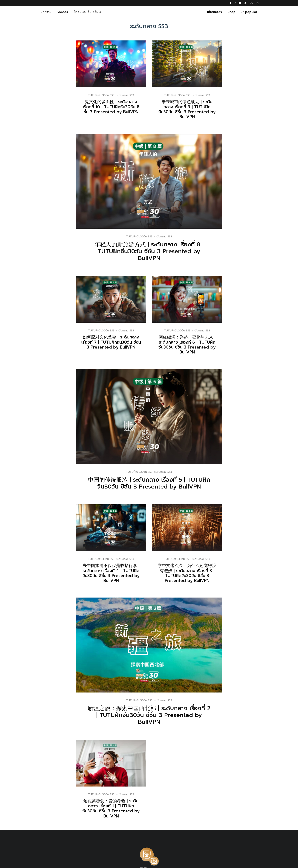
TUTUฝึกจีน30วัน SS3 (101, 95)
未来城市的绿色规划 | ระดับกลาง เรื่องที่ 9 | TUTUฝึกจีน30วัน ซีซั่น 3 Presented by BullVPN (187, 109)
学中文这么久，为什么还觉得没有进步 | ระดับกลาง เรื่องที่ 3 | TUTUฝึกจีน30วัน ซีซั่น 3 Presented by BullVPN (195, 573)
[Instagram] (235, 3)
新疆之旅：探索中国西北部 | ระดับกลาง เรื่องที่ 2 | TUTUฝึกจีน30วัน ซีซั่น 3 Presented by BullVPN (157, 715)
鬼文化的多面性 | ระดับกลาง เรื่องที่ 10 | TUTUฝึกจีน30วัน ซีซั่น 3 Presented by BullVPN (111, 107)
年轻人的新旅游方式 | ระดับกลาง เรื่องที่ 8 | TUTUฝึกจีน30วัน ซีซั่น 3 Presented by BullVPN (149, 251)
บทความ (46, 12)
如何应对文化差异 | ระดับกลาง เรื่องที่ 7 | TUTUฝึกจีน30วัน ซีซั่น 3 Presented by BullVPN (119, 342)
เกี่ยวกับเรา (214, 12)
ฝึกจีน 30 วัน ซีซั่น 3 (87, 12)
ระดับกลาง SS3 (125, 95)
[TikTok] (245, 3)
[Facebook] (231, 3)
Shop (231, 12)
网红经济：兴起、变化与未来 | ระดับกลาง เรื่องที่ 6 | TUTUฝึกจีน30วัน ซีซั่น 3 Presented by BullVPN (195, 345)
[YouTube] (240, 3)
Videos (63, 12)
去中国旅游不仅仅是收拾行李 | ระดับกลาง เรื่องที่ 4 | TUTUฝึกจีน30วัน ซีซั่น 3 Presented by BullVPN (119, 573)
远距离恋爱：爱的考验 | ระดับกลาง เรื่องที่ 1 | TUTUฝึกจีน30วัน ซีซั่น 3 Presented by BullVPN (119, 809)
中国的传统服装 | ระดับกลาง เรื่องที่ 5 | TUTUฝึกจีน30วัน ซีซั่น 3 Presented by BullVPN (157, 483)
